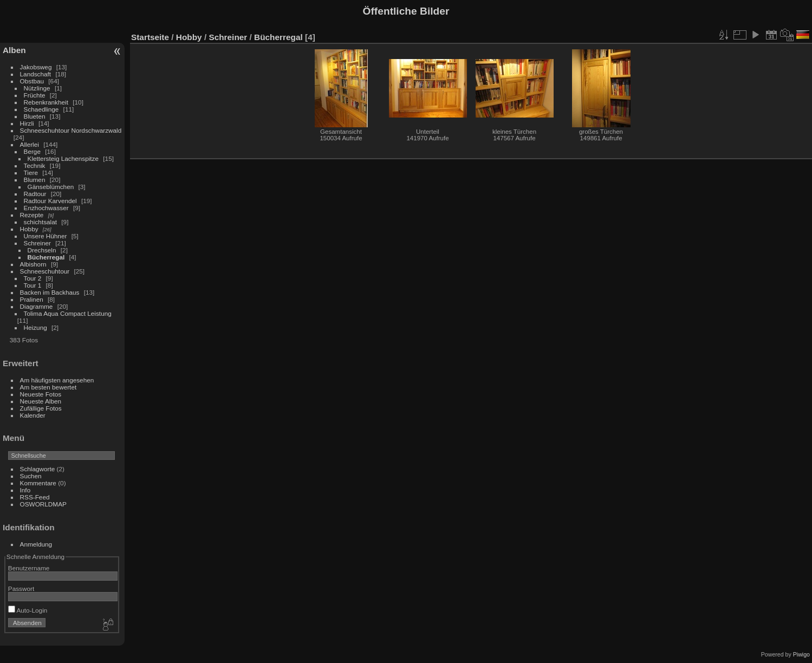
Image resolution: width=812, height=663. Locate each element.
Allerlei (30, 144)
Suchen (31, 476)
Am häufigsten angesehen (57, 380)
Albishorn (33, 264)
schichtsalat (40, 222)
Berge (32, 151)
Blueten (35, 116)
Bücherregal (46, 257)
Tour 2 (33, 278)
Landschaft (36, 74)
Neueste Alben (41, 401)
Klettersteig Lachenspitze (63, 158)
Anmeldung (36, 544)
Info (25, 490)
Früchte (35, 95)
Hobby (29, 229)
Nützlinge (37, 88)
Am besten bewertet (48, 387)
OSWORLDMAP (43, 504)
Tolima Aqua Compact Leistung (68, 313)
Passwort (21, 589)
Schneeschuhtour (45, 271)
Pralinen (32, 299)
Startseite (150, 37)
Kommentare (38, 483)
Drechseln (42, 250)
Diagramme (37, 306)
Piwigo (801, 654)
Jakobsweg (36, 67)
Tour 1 (33, 285)
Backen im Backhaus (50, 292)
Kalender (33, 415)
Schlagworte (38, 469)
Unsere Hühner (46, 236)
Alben (14, 50)
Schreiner (37, 243)
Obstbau (32, 81)
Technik (35, 165)
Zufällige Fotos (41, 408)
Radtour (35, 194)
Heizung (35, 327)
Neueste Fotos (41, 394)
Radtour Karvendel (50, 201)
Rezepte (32, 215)
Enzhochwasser (46, 208)
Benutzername (29, 568)
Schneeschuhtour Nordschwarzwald (71, 130)
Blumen (35, 180)
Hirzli (27, 123)
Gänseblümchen (51, 187)
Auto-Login (28, 610)
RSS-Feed (35, 497)
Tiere (31, 173)
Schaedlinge (41, 109)
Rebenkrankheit (46, 102)
